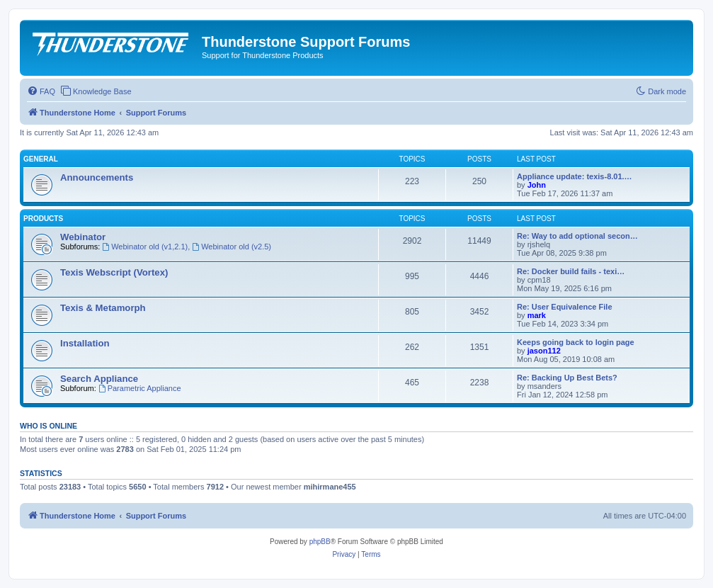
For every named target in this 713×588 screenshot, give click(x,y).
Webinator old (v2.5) (232, 247)
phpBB (320, 542)
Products (43, 219)
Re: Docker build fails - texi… (571, 271)
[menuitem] (41, 91)
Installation (85, 343)
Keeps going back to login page (576, 342)
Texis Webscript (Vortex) (114, 272)
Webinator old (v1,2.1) (145, 247)
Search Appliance (99, 379)
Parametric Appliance (140, 388)
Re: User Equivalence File (565, 307)
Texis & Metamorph (103, 308)
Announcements (97, 177)
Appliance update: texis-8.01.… (575, 176)
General (41, 159)
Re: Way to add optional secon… (577, 236)
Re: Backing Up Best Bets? (567, 378)
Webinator (83, 237)
